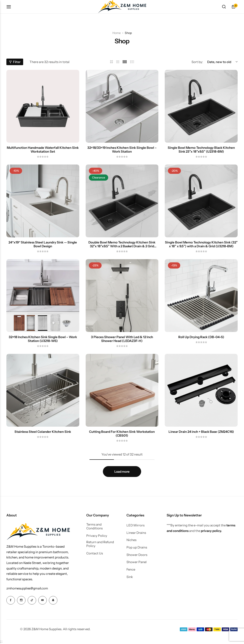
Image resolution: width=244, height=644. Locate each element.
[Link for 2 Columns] (111, 62)
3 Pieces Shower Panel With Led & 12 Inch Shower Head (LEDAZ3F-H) (122, 339)
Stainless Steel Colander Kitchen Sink (43, 432)
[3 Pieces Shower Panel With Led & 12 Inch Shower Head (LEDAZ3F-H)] (122, 296)
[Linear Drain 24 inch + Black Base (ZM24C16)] (201, 390)
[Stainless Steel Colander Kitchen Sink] (43, 390)
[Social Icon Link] (11, 600)
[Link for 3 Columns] (118, 62)
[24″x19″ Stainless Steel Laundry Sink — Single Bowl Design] (43, 201)
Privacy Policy (97, 536)
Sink (130, 577)
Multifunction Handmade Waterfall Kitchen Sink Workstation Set (43, 150)
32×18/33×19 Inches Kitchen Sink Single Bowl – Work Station (122, 150)
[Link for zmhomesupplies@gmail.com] (27, 588)
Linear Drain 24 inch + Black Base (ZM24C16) (201, 432)
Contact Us (95, 553)
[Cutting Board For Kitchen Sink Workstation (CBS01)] (122, 390)
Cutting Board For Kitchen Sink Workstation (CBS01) (122, 434)
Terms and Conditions (94, 526)
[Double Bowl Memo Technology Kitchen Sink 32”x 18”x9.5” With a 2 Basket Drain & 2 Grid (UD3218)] (122, 201)
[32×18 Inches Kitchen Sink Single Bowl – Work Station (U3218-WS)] (43, 296)
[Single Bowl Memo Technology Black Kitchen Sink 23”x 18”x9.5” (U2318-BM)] (201, 106)
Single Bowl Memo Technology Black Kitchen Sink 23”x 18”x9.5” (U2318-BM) (201, 150)
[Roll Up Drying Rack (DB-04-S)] (201, 296)
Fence (131, 569)
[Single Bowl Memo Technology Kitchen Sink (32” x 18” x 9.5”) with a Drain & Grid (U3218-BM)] (201, 201)
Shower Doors (137, 555)
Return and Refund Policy (100, 544)
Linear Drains (136, 533)
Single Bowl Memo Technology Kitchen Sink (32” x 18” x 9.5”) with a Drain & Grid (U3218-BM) (201, 244)
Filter (15, 62)
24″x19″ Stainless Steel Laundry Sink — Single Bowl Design (43, 244)
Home (117, 33)
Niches (131, 540)
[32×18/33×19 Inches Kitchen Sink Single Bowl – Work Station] (122, 106)
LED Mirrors (135, 525)
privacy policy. (211, 531)
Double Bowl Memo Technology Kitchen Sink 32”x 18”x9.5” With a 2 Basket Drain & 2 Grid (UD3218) (122, 244)
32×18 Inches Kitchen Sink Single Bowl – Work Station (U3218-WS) (43, 339)
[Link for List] (132, 62)
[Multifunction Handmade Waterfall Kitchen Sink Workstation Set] (43, 106)
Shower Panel (137, 562)
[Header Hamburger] (11, 7)
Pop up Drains (137, 547)
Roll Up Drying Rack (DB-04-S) (201, 337)
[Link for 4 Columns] (125, 62)
